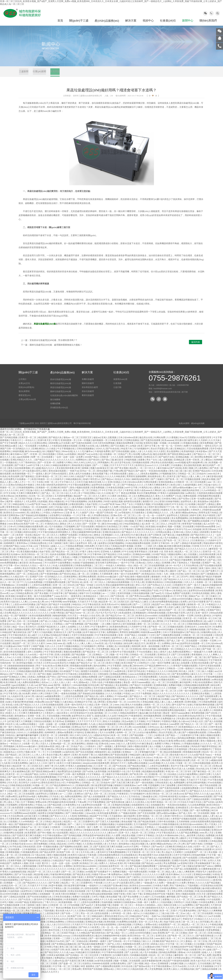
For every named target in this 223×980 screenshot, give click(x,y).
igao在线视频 (19, 692)
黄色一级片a (133, 920)
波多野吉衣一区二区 (118, 873)
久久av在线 (31, 661)
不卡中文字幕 (106, 497)
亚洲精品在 (180, 455)
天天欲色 (55, 803)
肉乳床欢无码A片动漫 (83, 795)
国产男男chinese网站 (141, 603)
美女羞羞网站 (173, 458)
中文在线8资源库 (112, 725)
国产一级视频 (105, 753)
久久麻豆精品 (67, 708)
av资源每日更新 (186, 870)
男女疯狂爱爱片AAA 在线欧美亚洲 (155, 862)
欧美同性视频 (53, 706)
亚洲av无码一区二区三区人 (124, 522)
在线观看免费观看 (202, 686)
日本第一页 (50, 837)
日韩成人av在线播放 (67, 461)
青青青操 (218, 606)
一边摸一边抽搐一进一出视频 (52, 731)
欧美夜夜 (37, 547)
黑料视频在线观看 (135, 586)
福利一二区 (10, 541)
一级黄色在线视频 (68, 700)
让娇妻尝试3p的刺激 (54, 516)
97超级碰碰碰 (87, 569)
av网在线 (191, 500)
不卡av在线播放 (145, 658)
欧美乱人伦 (144, 809)
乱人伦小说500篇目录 (192, 934)
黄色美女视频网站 (150, 480)
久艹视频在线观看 (128, 820)
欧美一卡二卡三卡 (40, 759)
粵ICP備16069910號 (83, 430)
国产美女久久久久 (59, 823)
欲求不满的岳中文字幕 (123, 575)
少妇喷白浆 (160, 742)
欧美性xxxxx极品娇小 (108, 583)
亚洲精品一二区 (101, 661)
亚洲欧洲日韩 (114, 917)
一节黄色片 (100, 825)
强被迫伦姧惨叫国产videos (200, 873)
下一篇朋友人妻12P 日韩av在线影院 (49, 480)
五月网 (119, 937)
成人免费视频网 (177, 789)
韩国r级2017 (102, 533)
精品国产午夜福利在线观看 (81, 606)
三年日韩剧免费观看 (147, 683)
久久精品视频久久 (150, 920)
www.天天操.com (29, 553)
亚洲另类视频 (124, 600)
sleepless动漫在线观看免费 (96, 770)
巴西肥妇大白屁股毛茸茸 (200, 444)
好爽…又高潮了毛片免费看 (134, 706)
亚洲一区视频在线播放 (48, 853)
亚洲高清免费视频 (166, 814)
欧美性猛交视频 (25, 670)
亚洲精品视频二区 (185, 464)
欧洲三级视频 (82, 475)
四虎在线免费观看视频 (46, 784)
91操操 (76, 569)
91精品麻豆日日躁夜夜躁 (88, 959)
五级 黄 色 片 (72, 519)
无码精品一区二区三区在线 (124, 675)
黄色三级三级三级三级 (180, 477)
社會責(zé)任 (168, 21)
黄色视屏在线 (155, 483)
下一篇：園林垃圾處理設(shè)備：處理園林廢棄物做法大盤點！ (52, 347)
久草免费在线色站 (101, 522)
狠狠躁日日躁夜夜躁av (126, 792)
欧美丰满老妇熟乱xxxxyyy (58, 942)
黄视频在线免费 (92, 837)
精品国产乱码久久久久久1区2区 (146, 845)
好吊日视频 (100, 614)
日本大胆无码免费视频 (104, 450)
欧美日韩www (8, 503)
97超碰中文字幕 (155, 625)
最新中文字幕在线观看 (117, 781)
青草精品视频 (52, 678)
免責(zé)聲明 (183, 430)
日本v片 (12, 533)
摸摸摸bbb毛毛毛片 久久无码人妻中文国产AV (168, 914)
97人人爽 (26, 725)
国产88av (64, 628)
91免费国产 (35, 845)
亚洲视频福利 (140, 619)
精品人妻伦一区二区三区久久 (97, 875)
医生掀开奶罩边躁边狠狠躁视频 (97, 901)
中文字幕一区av (12, 572)
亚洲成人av (38, 747)
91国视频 (97, 600)
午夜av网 (118, 477)
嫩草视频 (171, 903)
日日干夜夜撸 (207, 795)
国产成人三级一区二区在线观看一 (183, 647)
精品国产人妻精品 (206, 511)
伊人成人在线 (61, 528)
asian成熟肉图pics (44, 528)
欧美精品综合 (149, 580)
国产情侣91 (95, 466)
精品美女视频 (209, 486)
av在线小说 (96, 461)
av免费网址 (189, 912)
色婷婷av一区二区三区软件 (152, 675)
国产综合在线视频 (85, 759)
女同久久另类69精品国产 (52, 781)
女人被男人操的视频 (140, 934)
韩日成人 (184, 678)
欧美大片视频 (30, 536)
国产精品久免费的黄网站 (131, 695)
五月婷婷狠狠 (7, 745)
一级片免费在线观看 (138, 878)
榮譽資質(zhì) (25, 402)
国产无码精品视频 (9, 444)
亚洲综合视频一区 (79, 745)
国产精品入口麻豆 (140, 608)
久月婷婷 (203, 447)
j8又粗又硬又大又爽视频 (20, 728)
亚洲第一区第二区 (37, 722)
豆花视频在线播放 (193, 823)
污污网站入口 (154, 806)
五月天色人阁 (138, 589)
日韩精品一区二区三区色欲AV (192, 480)
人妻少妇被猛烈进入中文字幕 (157, 736)
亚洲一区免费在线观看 (202, 505)
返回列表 (196, 344)
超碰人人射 (136, 458)
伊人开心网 (126, 734)
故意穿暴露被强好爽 (152, 967)
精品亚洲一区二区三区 (147, 756)
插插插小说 (92, 750)
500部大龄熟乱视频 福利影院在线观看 (123, 508)
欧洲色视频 (110, 928)
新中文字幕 (121, 817)
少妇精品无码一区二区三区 (13, 892)
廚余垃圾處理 (88, 398)
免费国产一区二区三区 (211, 544)
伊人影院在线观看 (161, 848)
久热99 (98, 528)
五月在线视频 (159, 903)
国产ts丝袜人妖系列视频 (95, 778)
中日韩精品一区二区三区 (204, 965)
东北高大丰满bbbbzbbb (168, 842)
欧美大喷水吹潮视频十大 (68, 901)
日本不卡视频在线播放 (68, 653)
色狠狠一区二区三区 (74, 747)
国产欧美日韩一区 (139, 781)
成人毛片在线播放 (54, 533)
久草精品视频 (147, 708)
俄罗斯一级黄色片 (15, 508)
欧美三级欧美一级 (40, 764)
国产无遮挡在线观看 (151, 447)
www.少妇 (52, 650)
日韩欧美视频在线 (170, 831)
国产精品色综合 (111, 914)
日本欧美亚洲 (116, 447)
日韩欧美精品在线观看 (198, 631)
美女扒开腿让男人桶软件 (165, 578)
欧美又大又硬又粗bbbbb (69, 770)
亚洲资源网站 (71, 583)
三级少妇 (164, 920)
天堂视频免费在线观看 (55, 589)
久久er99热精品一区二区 (31, 828)
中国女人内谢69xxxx (54, 519)
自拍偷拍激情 (166, 756)
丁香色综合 (44, 553)
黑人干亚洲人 (211, 831)
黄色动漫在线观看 (58, 477)
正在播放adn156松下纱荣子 (18, 653)
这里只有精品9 (192, 580)
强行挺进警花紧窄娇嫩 (105, 686)
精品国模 (43, 444)
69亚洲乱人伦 (137, 745)
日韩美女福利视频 (110, 837)
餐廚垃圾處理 (88, 402)
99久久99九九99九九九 (85, 469)
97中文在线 (9, 500)
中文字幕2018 (43, 806)
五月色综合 (134, 803)
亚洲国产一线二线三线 (195, 664)
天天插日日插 (162, 825)
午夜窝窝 (153, 706)
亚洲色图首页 (182, 814)
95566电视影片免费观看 (55, 547)
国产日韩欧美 (155, 541)
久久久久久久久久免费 (154, 881)
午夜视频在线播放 (113, 689)
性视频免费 (61, 606)
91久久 (25, 767)
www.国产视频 (178, 706)
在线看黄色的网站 (29, 901)
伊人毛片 (118, 497)
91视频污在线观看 (86, 675)
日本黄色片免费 (161, 892)
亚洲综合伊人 (192, 633)
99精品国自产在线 (150, 597)
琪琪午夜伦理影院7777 (160, 514)
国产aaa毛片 (157, 600)
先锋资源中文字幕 (190, 742)
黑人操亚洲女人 (35, 519)
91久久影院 (160, 458)
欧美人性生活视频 (58, 544)
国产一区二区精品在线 (28, 580)
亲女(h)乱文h (54, 697)
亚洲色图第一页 (68, 447)
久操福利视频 (190, 491)
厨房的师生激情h (85, 814)
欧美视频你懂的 (198, 525)
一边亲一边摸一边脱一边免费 (69, 464)
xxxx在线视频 (145, 594)
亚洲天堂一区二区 (28, 444)
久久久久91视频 (114, 700)
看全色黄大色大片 (179, 761)
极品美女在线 (146, 444)
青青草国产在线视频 (192, 530)
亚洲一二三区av (67, 675)
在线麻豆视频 (177, 970)
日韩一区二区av (178, 920)
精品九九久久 (48, 475)
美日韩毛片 (31, 633)
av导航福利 (125, 519)
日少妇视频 (190, 511)
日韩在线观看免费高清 (192, 628)
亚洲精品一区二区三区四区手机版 (17, 505)
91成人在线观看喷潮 (63, 572)
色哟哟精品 (83, 823)
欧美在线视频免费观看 (41, 622)
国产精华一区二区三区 (118, 848)
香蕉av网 (77, 976)
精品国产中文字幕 (49, 664)
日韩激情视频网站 (26, 494)
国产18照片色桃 (195, 850)
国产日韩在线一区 (109, 519)
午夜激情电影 (37, 656)
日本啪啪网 (56, 759)
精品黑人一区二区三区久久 (143, 475)
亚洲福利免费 (83, 792)
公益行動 (117, 394)
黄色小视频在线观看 (80, 494)
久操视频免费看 (36, 739)
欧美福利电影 (188, 458)
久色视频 (13, 516)
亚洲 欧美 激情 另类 (57, 647)
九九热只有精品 (80, 945)
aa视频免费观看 (53, 703)
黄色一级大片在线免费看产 (128, 580)
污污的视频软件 (142, 455)
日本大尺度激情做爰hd (174, 639)
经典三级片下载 (135, 901)
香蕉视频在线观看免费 (81, 672)
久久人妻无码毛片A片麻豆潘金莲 (131, 541)
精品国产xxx (84, 461)
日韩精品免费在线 (38, 550)
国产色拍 (125, 583)
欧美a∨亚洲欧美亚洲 (58, 672)
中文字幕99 (53, 926)
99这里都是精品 (132, 530)
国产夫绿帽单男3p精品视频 (62, 617)
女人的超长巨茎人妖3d (110, 516)
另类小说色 (97, 689)
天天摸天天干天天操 (38, 892)
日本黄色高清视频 (115, 494)
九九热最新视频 (40, 817)
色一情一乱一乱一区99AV (170, 452)
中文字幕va (65, 664)
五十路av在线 (77, 817)
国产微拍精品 (71, 600)
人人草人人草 (39, 761)
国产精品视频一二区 (95, 631)
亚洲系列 (148, 450)
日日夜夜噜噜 (133, 667)
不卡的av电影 (122, 703)
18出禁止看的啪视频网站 (23, 806)
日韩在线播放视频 (174, 589)
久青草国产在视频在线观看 (184, 672)
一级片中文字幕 (127, 569)
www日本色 (21, 647)
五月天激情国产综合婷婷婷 (147, 831)
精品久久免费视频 (203, 606)
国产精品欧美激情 (203, 764)
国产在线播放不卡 (103, 878)
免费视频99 (113, 639)
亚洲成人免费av (31, 664)
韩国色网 (147, 628)
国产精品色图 (55, 811)
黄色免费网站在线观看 (197, 945)
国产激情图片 (22, 622)
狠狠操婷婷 (101, 759)
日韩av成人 (83, 586)
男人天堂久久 (134, 628)
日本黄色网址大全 (107, 617)
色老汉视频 (192, 909)
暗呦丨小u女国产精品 (134, 533)
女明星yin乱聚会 (164, 539)
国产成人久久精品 (49, 628)
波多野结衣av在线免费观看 (202, 597)
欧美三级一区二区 (185, 928)
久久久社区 (166, 592)
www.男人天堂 (207, 839)
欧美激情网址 (79, 750)
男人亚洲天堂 (169, 483)
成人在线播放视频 (172, 497)
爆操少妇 (58, 873)
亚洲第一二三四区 (144, 553)
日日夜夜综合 (198, 547)
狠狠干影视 (120, 901)
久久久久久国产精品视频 (208, 889)
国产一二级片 (75, 831)
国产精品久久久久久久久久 (139, 747)
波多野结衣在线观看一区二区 (106, 491)
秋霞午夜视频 (127, 553)
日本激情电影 (181, 756)
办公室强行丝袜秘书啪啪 (167, 508)
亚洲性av (76, 734)
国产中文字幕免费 (9, 450)
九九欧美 (6, 770)
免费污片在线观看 (193, 452)
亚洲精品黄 (179, 466)
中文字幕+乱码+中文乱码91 (124, 606)
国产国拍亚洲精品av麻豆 (180, 461)
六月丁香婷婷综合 (28, 469)
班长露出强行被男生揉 (186, 447)
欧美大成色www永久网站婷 (148, 497)
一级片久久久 (45, 572)
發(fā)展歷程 (24, 398)
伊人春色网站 (202, 475)
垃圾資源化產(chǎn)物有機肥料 (64, 402)
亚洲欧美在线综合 (155, 589)
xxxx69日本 (133, 708)
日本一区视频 (84, 447)
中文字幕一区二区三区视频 (179, 951)
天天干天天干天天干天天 (122, 472)
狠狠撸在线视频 (198, 636)
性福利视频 (107, 909)
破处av (97, 444)
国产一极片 (63, 856)
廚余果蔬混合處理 (90, 394)
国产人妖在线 (132, 959)
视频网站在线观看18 (163, 603)
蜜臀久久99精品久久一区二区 (61, 814)
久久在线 (148, 458)
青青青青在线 (13, 514)
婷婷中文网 (196, 522)
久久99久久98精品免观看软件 (56, 472)
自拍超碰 (197, 536)
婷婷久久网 (37, 700)
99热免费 (90, 553)
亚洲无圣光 (161, 942)
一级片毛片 (40, 706)
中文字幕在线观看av (53, 842)
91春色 (169, 747)
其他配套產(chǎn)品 (59, 414)
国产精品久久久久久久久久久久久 (81, 516)
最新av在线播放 (133, 786)
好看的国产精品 (12, 553)
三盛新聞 (24, 73)
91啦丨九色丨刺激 (166, 580)
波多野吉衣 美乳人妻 (87, 550)
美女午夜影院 (209, 522)
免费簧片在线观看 (81, 903)
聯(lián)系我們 (208, 21)
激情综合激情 (109, 567)
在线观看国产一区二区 (196, 859)
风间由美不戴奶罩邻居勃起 (13, 695)
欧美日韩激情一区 (41, 486)
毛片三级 (129, 717)
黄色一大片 (12, 786)
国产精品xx (108, 486)
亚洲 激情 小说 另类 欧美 (161, 558)
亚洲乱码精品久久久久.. (22, 466)
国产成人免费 (205, 962)
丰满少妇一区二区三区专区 (167, 764)
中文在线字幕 (57, 600)
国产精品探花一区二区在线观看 (136, 578)
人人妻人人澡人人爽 (139, 644)
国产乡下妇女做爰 (24, 881)
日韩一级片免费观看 (188, 697)
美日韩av (73, 695)
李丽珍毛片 (202, 878)
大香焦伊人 (196, 516)
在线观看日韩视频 (122, 798)
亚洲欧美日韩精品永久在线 (148, 536)
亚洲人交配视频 (109, 444)
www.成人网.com (41, 608)
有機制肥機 (55, 410)
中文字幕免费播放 (77, 647)
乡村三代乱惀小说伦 (208, 491)
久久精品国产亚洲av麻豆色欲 (69, 798)
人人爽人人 (26, 608)
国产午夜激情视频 (49, 580)
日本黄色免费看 (207, 909)
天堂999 (135, 564)
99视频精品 (14, 725)
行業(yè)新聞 (45, 73)
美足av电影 (34, 686)
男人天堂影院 (119, 667)
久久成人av (93, 647)
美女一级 (94, 519)
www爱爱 (6, 692)
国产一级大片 (195, 592)
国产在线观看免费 (70, 625)
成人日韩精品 (86, 686)
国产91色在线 (113, 455)
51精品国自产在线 (62, 867)
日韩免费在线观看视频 (203, 586)
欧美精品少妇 (180, 597)
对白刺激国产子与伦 (70, 678)
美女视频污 (18, 578)
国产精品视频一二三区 (141, 742)
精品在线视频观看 (107, 731)
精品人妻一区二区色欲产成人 (70, 753)
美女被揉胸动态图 (98, 764)
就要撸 (142, 466)
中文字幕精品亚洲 (39, 767)
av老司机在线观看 (104, 967)
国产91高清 (41, 848)
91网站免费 (160, 444)
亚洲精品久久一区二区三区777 (32, 555)
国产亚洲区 (61, 695)
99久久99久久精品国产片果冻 (78, 483)
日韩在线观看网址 (127, 731)
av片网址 (201, 617)
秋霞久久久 (12, 720)
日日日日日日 (149, 884)
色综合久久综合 (123, 486)
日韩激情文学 (180, 592)
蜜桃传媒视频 (115, 714)
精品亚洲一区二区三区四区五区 (114, 608)
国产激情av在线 (142, 973)
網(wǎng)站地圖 (197, 430)
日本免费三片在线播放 (171, 472)
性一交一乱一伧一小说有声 (152, 522)
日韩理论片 (144, 670)
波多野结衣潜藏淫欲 (90, 525)
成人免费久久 (206, 717)
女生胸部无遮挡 (121, 962)
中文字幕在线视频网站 (77, 508)
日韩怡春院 (103, 681)
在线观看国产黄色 (168, 622)
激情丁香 (49, 772)
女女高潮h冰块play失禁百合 (191, 722)
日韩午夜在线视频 (166, 828)
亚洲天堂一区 (190, 625)
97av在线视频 (215, 789)
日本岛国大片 (166, 786)
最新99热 (218, 589)
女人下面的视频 (146, 767)
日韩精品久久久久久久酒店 (188, 656)
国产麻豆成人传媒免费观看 (177, 541)
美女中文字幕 (177, 772)
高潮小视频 (188, 475)
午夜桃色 (134, 547)
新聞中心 (188, 21)
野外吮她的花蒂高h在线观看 (153, 606)
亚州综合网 (94, 692)
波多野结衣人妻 (189, 508)
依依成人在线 (12, 711)
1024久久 (100, 455)
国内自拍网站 (100, 672)
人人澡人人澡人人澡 (173, 664)
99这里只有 (127, 455)
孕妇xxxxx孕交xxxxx (57, 736)
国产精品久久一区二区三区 (207, 461)
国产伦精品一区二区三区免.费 (192, 903)
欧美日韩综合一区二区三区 (35, 561)
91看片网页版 (58, 619)
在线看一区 (29, 750)
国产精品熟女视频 (137, 772)
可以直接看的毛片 (13, 477)
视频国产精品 (54, 458)
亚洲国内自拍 (36, 909)
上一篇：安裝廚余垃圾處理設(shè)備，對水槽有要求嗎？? (49, 342)
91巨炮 (139, 450)
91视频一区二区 (78, 628)
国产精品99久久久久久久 (40, 631)
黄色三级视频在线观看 (19, 636)
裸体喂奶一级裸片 (98, 948)
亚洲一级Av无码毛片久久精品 (46, 625)
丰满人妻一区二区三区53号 (175, 583)
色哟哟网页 (10, 550)
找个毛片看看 (134, 778)
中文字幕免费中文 (100, 633)
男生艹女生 (152, 466)
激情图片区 (148, 508)
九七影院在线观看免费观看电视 (15, 547)
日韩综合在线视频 (42, 728)
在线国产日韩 (58, 956)
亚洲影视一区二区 (55, 717)
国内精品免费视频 (186, 745)
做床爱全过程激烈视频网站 (112, 550)
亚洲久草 (77, 761)
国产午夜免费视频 (75, 631)
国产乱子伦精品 (161, 714)
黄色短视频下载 (105, 477)
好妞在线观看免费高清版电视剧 (170, 717)
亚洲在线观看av (166, 489)
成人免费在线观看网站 (83, 505)
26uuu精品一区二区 (61, 505)
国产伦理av (184, 505)
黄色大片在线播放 (134, 711)
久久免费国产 (168, 503)
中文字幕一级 (84, 522)
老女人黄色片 (160, 658)
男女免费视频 (170, 870)
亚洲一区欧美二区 (195, 466)
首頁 (60, 21)
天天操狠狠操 (157, 644)
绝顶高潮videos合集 (59, 525)
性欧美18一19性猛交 (113, 528)
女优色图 (135, 795)
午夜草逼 (129, 497)
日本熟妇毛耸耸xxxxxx (106, 544)
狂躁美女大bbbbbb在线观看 (96, 970)
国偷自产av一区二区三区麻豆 (203, 603)
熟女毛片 (43, 544)
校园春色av (10, 759)
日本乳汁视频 (24, 759)
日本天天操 (82, 489)
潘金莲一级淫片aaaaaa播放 (51, 578)
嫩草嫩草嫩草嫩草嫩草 (111, 736)
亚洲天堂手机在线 (136, 678)
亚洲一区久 (125, 839)
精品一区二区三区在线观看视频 (149, 572)
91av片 (183, 444)
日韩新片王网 (109, 594)
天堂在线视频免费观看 (198, 455)
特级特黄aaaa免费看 (206, 533)
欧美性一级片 (85, 834)
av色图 (89, 878)
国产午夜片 (20, 472)
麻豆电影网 (95, 594)
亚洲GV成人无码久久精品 (186, 539)
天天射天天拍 (102, 553)
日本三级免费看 (173, 667)
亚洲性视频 (190, 708)
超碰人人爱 (209, 823)
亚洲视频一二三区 (13, 889)
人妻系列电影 (77, 514)
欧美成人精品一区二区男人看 (132, 906)
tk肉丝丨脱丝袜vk (160, 731)
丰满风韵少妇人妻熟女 (150, 494)
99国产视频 (38, 653)
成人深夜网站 (103, 452)
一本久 (74, 689)
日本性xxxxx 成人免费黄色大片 (163, 734)
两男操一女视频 (106, 653)
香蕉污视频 (143, 544)
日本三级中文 (50, 770)
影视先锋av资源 (47, 753)
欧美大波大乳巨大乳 (201, 967)
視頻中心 (148, 21)
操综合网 (129, 650)
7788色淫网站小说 (91, 500)
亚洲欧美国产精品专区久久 (123, 814)
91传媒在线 (119, 586)
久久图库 (113, 503)
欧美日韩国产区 (129, 670)
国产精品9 (129, 477)
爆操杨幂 (156, 583)
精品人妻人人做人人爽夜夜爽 (16, 625)
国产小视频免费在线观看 (169, 642)
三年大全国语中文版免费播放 (57, 569)
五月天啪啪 (140, 728)
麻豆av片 (113, 839)
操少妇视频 (164, 706)
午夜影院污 (109, 937)
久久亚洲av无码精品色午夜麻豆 (19, 491)
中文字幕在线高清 (92, 611)
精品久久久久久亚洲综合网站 (33, 450)
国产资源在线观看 (119, 761)
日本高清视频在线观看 (53, 711)
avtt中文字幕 (34, 472)
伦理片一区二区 (202, 853)
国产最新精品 (28, 483)
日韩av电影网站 (207, 864)
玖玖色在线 (127, 973)
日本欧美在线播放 (62, 903)
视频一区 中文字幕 (119, 661)
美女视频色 (165, 775)
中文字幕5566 (95, 561)
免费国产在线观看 (69, 541)
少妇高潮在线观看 (207, 561)
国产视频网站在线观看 (199, 528)
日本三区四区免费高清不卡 (182, 887)
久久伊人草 (75, 500)
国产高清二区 (56, 864)
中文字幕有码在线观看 (106, 642)
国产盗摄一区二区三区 (62, 636)
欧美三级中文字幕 (147, 452)
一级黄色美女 (76, 603)
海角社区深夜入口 (97, 489)
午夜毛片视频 (30, 544)
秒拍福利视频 (199, 862)
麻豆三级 (153, 575)
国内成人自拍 (41, 937)
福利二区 (98, 725)
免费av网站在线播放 (138, 770)
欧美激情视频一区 (22, 480)
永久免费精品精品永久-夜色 (54, 497)
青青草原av (22, 550)
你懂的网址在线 (209, 639)
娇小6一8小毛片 (174, 572)
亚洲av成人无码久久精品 (148, 569)
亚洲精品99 (127, 864)
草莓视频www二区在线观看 (15, 592)
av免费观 (94, 636)
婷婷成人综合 (158, 951)
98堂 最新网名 (88, 973)
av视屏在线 (121, 678)
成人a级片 (209, 628)
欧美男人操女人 (27, 786)
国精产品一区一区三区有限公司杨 (42, 953)
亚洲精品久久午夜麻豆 (205, 594)
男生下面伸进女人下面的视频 (187, 569)
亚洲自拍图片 (86, 756)
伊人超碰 (36, 475)
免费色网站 (43, 803)
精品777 (80, 555)
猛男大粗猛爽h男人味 (197, 469)
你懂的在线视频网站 (35, 814)
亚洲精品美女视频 (201, 700)
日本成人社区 (197, 728)
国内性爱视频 (53, 575)
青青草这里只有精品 (209, 519)
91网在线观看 (150, 489)
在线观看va (106, 806)
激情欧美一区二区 (196, 611)
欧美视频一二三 (48, 934)
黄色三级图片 (114, 614)
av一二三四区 (109, 600)
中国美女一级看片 (47, 536)
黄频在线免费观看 (125, 450)
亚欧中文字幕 (88, 664)
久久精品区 (191, 970)
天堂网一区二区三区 (61, 764)
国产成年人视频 (100, 926)
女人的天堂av (169, 745)
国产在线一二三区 (70, 920)
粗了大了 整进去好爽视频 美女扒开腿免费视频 (134, 500)
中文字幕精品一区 (96, 781)
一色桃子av (73, 477)
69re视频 (129, 528)
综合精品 (173, 781)
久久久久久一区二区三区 (173, 631)
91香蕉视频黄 (71, 906)
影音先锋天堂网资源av (107, 569)
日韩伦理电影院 (31, 644)
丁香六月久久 (51, 909)
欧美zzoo (179, 800)
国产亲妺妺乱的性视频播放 (35, 522)
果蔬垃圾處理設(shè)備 (61, 394)
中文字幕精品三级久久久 (140, 948)
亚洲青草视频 (15, 867)
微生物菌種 (55, 406)
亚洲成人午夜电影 (117, 867)
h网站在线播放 (84, 887)
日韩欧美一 (105, 464)
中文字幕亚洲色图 (53, 658)
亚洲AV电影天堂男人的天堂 (181, 619)
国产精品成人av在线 (152, 870)
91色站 (200, 675)
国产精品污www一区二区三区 (80, 619)
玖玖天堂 (72, 622)
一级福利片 (93, 892)
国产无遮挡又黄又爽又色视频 (27, 842)
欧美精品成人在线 (45, 606)
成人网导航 (158, 628)
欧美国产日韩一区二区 (32, 530)
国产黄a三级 (108, 466)
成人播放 (41, 614)
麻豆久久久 (6, 464)
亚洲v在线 (104, 750)
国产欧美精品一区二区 (19, 747)
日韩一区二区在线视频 (183, 884)
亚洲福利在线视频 (173, 625)
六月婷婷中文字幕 (138, 633)
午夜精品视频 (134, 870)
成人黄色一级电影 (92, 953)
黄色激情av (203, 508)
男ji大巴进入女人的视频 (183, 775)
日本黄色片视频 (92, 536)
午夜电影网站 (74, 789)
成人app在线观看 (21, 464)
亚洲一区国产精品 (127, 642)
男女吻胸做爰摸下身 (77, 561)
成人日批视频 (190, 561)
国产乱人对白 (115, 951)
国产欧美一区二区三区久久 (177, 547)
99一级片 (9, 734)
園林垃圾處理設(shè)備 (61, 398)
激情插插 (57, 594)
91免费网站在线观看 (127, 928)
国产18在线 (176, 475)
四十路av (195, 814)
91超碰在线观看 (162, 817)
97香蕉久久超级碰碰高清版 (171, 500)
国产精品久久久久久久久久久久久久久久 (55, 466)
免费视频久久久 (112, 864)
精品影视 (177, 864)
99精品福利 (18, 511)
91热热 (4, 483)
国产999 (151, 956)
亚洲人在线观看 (63, 661)
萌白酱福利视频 (72, 864)
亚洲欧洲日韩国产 (60, 494)
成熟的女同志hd (102, 742)
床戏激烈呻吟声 (44, 775)
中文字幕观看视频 (103, 756)
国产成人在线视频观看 (95, 803)
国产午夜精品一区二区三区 (23, 681)
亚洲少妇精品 (114, 489)
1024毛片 (100, 592)
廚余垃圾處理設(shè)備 (61, 386)
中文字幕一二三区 (213, 681)
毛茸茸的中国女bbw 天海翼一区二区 (75, 714)
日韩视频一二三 (175, 695)
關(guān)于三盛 (79, 21)
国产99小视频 (45, 681)
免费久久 (111, 856)
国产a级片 (140, 477)
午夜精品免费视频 (75, 553)
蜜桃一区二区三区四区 (149, 631)
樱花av (209, 466)
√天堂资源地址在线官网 (211, 892)
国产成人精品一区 (116, 939)
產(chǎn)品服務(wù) (107, 21)
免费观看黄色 (8, 895)
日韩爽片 (165, 528)
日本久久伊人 (27, 756)
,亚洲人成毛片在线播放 (80, 480)
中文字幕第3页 (87, 965)
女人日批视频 (11, 828)
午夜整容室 (123, 800)
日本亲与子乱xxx (183, 536)
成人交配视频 (166, 466)
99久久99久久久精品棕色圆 (130, 976)
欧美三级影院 (153, 516)
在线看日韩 (196, 956)
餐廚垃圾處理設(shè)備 (61, 390)
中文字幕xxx (166, 597)
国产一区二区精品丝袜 (143, 664)
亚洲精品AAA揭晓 (142, 561)
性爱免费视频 (98, 494)
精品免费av (62, 536)
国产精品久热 (55, 444)
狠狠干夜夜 (78, 884)
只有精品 (115, 553)
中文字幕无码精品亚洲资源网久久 (55, 539)
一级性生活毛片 (211, 452)
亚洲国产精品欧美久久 (49, 633)
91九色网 (60, 772)
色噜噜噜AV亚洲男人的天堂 (20, 736)
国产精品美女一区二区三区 (65, 558)
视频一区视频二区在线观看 (167, 450)
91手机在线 (15, 853)
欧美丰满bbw (173, 881)
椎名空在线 (54, 937)
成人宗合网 (5, 619)
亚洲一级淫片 (202, 619)
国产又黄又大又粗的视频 (40, 639)
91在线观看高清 (129, 862)
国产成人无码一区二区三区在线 (101, 800)
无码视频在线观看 (141, 469)
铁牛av (176, 650)
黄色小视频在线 (57, 508)
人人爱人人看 (103, 675)
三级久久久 (104, 603)
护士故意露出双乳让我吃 (35, 477)
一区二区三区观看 (49, 970)
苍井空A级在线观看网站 (105, 695)
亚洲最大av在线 (87, 452)
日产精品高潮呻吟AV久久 (157, 672)
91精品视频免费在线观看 (138, 550)
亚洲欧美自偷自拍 (110, 536)
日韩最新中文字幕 (170, 784)
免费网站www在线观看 (201, 803)
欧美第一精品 (7, 831)
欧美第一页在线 (24, 541)
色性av (45, 689)
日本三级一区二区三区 (166, 697)
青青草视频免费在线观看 (162, 555)
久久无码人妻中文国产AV (174, 711)
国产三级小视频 (136, 970)
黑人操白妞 (38, 703)
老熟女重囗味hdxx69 (133, 672)
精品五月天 (140, 650)
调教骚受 (191, 617)
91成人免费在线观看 (187, 503)
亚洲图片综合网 (180, 867)
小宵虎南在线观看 (118, 480)
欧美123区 (176, 491)
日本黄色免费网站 (20, 770)
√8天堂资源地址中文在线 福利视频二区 (37, 714)
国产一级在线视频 (149, 564)
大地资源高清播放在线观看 (65, 452)
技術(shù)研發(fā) (26, 394)
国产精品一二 (173, 742)
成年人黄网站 (107, 703)
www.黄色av (14, 530)
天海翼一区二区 (184, 770)
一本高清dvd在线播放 (157, 477)
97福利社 (218, 622)
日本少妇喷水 (125, 561)
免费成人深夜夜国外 (23, 525)
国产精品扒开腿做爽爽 (181, 567)
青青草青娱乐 (141, 558)
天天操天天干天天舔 (88, 608)
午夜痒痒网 (56, 608)
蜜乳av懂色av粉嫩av (183, 494)
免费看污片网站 (65, 469)
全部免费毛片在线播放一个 (17, 486)
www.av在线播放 (137, 681)
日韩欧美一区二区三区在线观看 (191, 489)
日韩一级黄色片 (187, 675)
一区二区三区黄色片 (64, 597)
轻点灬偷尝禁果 (188, 842)
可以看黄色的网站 (13, 617)
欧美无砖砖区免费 (174, 644)
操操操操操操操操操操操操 (22, 672)
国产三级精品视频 (75, 820)
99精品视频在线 (74, 486)
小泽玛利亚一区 (118, 920)
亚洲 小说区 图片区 (39, 870)
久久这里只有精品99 (118, 722)
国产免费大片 (213, 578)
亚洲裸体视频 (160, 692)
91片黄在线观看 (64, 837)
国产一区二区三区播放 (73, 878)
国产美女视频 (122, 475)
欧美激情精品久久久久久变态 (194, 734)
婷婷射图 (53, 450)
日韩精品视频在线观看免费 (30, 533)
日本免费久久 (71, 834)
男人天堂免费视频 (101, 656)
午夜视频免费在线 (30, 859)
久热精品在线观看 (47, 856)
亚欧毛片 (218, 689)
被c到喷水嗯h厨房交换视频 (177, 553)
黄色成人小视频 (70, 564)
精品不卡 (43, 586)
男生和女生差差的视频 (162, 469)
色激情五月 (167, 516)
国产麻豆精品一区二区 (51, 644)
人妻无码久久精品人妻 (133, 917)
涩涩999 (104, 558)
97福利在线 (88, 544)
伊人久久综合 (75, 530)
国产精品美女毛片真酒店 (74, 786)
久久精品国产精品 (30, 781)
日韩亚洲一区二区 (58, 912)
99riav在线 (67, 458)
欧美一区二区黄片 (120, 742)
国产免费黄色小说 (41, 636)
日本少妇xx (147, 764)
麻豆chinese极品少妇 (35, 458)
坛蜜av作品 (146, 461)
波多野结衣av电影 (27, 803)
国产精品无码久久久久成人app (200, 800)
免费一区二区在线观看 (42, 464)
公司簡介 (23, 386)
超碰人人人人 (58, 553)
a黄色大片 (99, 906)
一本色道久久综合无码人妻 (92, 622)
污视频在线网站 (175, 561)
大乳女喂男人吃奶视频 (37, 508)
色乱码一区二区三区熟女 (42, 745)
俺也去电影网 (160, 461)
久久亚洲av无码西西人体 (116, 547)
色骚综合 (47, 867)
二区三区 (184, 544)
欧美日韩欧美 (10, 689)
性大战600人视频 (72, 644)
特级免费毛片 (71, 686)
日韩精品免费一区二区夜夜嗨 (194, 848)
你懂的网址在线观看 (14, 839)
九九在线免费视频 (34, 589)
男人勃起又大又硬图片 (173, 859)
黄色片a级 (55, 767)
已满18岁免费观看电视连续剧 (165, 608)
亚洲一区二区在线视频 (134, 516)
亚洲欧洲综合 (39, 455)
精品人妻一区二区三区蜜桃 (132, 505)
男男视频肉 (104, 469)
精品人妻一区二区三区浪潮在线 (126, 656)
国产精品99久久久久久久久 (178, 586)
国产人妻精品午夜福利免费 (189, 550)
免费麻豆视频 (8, 686)
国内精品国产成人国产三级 (173, 873)
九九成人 (93, 731)
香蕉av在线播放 (182, 753)
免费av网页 (12, 803)
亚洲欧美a (50, 756)
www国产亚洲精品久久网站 (13, 683)
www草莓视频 (69, 608)
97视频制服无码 (168, 480)
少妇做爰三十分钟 (146, 642)
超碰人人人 (134, 480)
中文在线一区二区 (168, 564)
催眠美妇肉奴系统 (141, 486)
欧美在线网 (14, 483)
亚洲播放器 (101, 867)
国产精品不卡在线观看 (60, 611)
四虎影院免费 (99, 887)
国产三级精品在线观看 (110, 683)
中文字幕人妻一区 (110, 525)
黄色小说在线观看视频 (19, 475)
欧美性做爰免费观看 (108, 820)
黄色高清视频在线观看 (119, 764)
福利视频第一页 (100, 447)
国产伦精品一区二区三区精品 (84, 497)
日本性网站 (187, 764)
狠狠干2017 (145, 525)
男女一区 (15, 558)
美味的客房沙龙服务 (82, 472)
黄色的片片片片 (119, 770)
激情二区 (88, 853)
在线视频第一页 (162, 898)
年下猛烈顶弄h (103, 795)
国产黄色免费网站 (181, 681)
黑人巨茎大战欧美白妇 (151, 547)
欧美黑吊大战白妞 (10, 608)
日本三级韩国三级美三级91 (62, 550)
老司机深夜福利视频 (78, 736)
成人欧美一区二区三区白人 (155, 530)
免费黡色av (33, 594)
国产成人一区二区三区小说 (55, 500)
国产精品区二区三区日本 (18, 761)
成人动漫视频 (60, 667)
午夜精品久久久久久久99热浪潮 (110, 483)
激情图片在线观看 (134, 464)
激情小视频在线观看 (189, 564)
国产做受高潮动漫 (129, 525)
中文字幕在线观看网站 (79, 491)
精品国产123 (101, 714)
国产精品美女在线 (82, 881)
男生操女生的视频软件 (200, 756)
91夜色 (216, 881)
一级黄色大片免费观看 (73, 697)
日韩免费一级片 (27, 848)
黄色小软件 (94, 558)
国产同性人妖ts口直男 (211, 814)
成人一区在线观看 (28, 452)
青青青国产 (141, 575)
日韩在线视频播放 (85, 455)
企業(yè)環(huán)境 (27, 406)
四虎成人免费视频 (37, 683)
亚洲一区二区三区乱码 (64, 592)
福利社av (187, 667)
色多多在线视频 (58, 561)
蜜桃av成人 (85, 689)
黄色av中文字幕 (36, 695)
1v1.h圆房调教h (102, 761)
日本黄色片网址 (170, 505)
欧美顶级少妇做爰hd (156, 533)
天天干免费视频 (144, 700)
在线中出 (36, 789)
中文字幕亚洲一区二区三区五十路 (144, 859)
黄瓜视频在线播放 (29, 558)
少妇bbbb (8, 586)
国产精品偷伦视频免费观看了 (144, 873)
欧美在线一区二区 (133, 736)
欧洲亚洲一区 (154, 650)
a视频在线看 (193, 747)
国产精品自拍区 (122, 564)
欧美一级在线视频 (151, 653)
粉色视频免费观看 (153, 722)
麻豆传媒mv (16, 461)
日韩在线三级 (15, 536)
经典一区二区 (52, 489)
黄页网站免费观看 (204, 464)
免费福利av (60, 965)
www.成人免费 (64, 650)
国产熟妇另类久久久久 (107, 505)
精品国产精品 (164, 703)
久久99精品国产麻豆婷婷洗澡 (31, 697)
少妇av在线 (91, 820)
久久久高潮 (118, 464)
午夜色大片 (16, 447)
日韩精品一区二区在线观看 (34, 514)
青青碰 (191, 889)
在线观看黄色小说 (87, 681)
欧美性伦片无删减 (44, 597)
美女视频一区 (215, 859)
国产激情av (213, 664)
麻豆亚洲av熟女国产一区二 (48, 564)
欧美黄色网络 (96, 508)
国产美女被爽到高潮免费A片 (198, 695)
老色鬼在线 (20, 586)
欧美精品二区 (125, 503)
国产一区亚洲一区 (33, 461)
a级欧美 (76, 664)
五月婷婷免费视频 (63, 503)
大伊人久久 (190, 589)
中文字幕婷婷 (127, 536)
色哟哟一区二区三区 (126, 739)
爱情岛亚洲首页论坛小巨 (171, 575)
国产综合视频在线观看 (211, 572)
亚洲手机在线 (179, 806)
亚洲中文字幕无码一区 (163, 550)
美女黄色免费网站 (157, 647)
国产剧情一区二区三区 (75, 567)
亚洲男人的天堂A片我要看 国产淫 (197, 608)
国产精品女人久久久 (30, 711)
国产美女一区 (75, 544)
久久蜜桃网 (115, 558)
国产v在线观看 (190, 864)
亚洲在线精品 (60, 775)
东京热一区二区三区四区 (41, 503)
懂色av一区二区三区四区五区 (78, 444)
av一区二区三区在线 (205, 494)
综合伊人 (10, 731)
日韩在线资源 (162, 789)
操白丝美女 (63, 720)
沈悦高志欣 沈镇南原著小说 (134, 514)
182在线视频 (74, 683)
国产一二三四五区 (142, 611)
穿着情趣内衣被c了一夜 (135, 647)
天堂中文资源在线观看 (83, 642)
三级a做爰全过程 (102, 667)
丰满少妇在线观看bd (202, 689)
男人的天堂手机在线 (121, 469)
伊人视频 (158, 553)
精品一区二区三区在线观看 (22, 800)
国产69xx (52, 683)
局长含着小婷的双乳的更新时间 (52, 491)
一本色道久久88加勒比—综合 (118, 572)
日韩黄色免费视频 (83, 572)
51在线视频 (74, 895)
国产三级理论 (134, 884)
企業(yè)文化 (24, 390)
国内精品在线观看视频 (119, 589)
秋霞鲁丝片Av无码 (56, 948)
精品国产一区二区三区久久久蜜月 (90, 503)
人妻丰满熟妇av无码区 (101, 586)
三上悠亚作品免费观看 (40, 592)
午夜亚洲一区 (205, 625)
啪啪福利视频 (60, 622)
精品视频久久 (89, 644)
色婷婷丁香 (91, 514)
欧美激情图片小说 (117, 778)
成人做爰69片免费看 (129, 895)
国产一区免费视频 (58, 831)
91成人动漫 (53, 614)
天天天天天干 (207, 553)
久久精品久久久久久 (93, 547)
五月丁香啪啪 (28, 809)
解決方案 (131, 21)
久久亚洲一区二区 (103, 772)
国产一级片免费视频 (86, 617)
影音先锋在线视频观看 (15, 658)
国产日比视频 (118, 452)
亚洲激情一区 (43, 494)
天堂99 (195, 553)
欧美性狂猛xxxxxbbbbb (192, 831)
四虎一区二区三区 (200, 767)
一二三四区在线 (184, 686)
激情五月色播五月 (154, 586)
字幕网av (154, 544)
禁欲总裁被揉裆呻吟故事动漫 (87, 539)
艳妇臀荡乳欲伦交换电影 (99, 706)
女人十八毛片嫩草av (83, 458)
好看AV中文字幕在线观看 (123, 658)
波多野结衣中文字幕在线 (81, 528)
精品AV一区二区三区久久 (46, 541)
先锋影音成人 (41, 976)
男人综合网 (134, 461)
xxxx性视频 (180, 469)
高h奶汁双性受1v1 (92, 486)
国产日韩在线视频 (121, 458)
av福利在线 (46, 594)
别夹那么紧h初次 (203, 622)
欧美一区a (32, 586)
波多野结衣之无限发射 (178, 522)
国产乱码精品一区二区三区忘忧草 (83, 962)
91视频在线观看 (104, 564)
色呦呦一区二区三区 (109, 734)
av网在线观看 (143, 731)
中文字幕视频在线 (66, 455)
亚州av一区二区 (88, 477)
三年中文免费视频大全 (165, 725)
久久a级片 (145, 903)
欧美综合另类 (147, 945)
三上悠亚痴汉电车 (51, 920)
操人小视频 (87, 667)
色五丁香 (13, 717)
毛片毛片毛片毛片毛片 (107, 619)
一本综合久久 (30, 447)
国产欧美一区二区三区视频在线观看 (183, 486)
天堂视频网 (70, 533)
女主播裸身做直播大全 (210, 875)
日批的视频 (166, 909)
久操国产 (84, 519)
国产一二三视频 (101, 472)
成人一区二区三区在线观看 (126, 597)
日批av (168, 600)
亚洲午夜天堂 (45, 447)
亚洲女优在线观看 (200, 670)
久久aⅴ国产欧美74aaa (36, 511)
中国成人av (129, 700)
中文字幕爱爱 (115, 672)
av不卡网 (142, 792)
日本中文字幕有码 (127, 544)
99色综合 (77, 611)
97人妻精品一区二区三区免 (194, 948)
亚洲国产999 (214, 617)
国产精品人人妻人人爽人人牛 (192, 483)
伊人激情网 (197, 914)
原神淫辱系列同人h (187, 792)
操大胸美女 (40, 736)
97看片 (56, 447)
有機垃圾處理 (88, 386)
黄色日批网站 (85, 695)
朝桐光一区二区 (152, 711)
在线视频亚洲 (157, 811)
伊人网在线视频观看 (58, 511)
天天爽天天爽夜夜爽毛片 (157, 491)
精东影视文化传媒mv (10, 561)
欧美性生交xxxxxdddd (15, 519)
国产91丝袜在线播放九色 (40, 903)
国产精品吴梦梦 (88, 625)
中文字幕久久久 (67, 489)
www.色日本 (214, 480)
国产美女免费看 (208, 564)
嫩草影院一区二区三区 (186, 962)
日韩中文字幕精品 (146, 842)
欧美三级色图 (154, 505)
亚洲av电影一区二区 (117, 708)
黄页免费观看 (141, 555)
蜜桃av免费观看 (90, 683)
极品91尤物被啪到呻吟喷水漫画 (111, 942)
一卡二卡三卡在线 (35, 489)
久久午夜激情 (104, 644)
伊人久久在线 (168, 770)
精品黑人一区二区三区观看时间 (79, 828)
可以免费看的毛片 (150, 795)
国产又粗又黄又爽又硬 (123, 789)
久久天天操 (214, 447)
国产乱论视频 (75, 639)
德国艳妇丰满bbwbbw (183, 736)
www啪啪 (200, 906)
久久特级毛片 (58, 486)
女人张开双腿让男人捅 (207, 928)
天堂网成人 (59, 631)
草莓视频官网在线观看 (209, 503)
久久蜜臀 (116, 842)
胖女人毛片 (141, 592)
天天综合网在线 (191, 572)
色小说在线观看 (181, 516)
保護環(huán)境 (120, 386)
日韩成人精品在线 (53, 828)
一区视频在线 (11, 469)
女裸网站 (166, 650)
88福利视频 (18, 458)
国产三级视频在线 (210, 580)
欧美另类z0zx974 (111, 611)
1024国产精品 (91, 464)
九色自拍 (163, 683)
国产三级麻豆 (158, 486)
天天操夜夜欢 (139, 519)
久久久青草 (84, 633)
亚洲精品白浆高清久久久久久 (155, 567)
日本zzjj (154, 686)
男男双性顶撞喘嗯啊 (137, 483)
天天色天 (39, 670)
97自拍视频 (157, 511)
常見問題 (67, 73)
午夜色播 (92, 862)
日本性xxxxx (50, 670)
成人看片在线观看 (43, 973)
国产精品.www (46, 692)
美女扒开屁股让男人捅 (162, 455)
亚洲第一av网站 (154, 745)
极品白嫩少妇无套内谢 (151, 720)
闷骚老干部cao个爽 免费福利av (107, 881)
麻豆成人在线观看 (181, 670)
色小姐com (184, 728)
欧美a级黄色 (126, 619)
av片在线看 (65, 450)
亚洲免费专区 (154, 906)
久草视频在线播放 (190, 450)
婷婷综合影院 (30, 539)
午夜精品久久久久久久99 (132, 914)
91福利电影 (14, 898)
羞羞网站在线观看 (114, 717)
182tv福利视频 (80, 692)
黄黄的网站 (202, 745)
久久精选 (52, 455)
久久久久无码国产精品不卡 (20, 528)
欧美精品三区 (116, 533)
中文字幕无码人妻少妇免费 (17, 700)
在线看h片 (125, 664)
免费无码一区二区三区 (172, 653)
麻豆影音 (119, 466)
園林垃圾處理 (88, 390)
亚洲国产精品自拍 (202, 477)
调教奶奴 (163, 887)
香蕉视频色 (197, 661)
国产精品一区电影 (85, 592)
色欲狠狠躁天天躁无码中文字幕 (76, 575)
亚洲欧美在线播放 (106, 845)
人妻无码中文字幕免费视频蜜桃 (208, 683)
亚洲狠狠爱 (163, 970)
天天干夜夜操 (38, 734)
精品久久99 (51, 656)
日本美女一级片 (130, 725)
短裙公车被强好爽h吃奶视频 (20, 708)
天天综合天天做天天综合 (190, 809)
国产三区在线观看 (181, 661)
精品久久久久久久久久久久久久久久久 (31, 619)
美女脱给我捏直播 (193, 472)
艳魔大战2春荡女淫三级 (102, 475)
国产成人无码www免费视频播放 (33, 864)
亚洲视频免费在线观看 (107, 664)
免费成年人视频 (150, 786)
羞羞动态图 (101, 722)
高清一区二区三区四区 (52, 686)
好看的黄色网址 (77, 511)
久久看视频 (173, 444)
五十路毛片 (142, 875)
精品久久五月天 (50, 978)
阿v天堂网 (187, 683)
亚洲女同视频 (64, 656)
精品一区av (18, 633)
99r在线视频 (49, 461)
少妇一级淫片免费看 (161, 670)
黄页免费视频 (207, 450)
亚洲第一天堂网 (186, 622)
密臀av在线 (180, 747)
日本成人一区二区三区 (60, 976)
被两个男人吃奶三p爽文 (170, 614)
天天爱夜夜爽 (106, 580)
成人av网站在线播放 (26, 731)
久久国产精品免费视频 (188, 839)
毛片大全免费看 (90, 734)
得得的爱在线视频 (157, 619)
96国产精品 (190, 653)
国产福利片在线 (167, 464)
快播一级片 (143, 909)
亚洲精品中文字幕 (84, 708)
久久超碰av (168, 536)
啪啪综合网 (126, 611)
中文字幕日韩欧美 (144, 717)
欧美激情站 (22, 503)
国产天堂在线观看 (85, 533)
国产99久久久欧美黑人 (124, 875)
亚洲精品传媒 (86, 906)
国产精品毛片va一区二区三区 (121, 622)
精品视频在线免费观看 (153, 778)
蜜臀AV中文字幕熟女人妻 (54, 895)
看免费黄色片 (201, 567)
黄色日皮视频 (150, 656)
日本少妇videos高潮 (128, 444)
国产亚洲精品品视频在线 (64, 951)
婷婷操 (175, 848)
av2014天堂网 (41, 525)
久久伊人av (110, 889)
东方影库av (58, 728)
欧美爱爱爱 (18, 814)
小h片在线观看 (213, 906)
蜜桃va (182, 959)
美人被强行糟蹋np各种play (185, 519)
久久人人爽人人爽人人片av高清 (88, 650)
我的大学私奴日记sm (77, 578)
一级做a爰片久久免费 (108, 514)
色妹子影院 (92, 511)
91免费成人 (44, 452)
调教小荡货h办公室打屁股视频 (121, 631)
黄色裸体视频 (198, 720)
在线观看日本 (105, 597)
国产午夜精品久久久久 (133, 491)
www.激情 (160, 945)
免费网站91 (82, 466)
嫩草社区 (74, 525)
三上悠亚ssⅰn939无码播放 (180, 606)
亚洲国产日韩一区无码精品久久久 (46, 583)
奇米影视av (202, 458)
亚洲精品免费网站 (114, 555)
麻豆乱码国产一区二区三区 (172, 617)
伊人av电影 (131, 452)
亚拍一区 (143, 928)
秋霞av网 (40, 708)
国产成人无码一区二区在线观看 (24, 628)
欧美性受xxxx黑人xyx (86, 597)
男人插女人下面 (12, 809)
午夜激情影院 (136, 722)
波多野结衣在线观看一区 (192, 650)
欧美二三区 (195, 678)
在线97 (167, 511)
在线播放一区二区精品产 (115, 461)
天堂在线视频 (53, 722)
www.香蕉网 (158, 939)
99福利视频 (131, 466)
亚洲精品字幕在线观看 (133, 614)
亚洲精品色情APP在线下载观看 (159, 901)
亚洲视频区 (108, 541)
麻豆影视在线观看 (161, 525)
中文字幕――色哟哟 (11, 575)
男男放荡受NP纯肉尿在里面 (97, 842)
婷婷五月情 (129, 926)
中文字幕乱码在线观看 (200, 845)
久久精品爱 (159, 594)
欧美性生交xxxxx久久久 (147, 472)
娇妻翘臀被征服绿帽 (194, 644)
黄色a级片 (112, 887)
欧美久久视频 (102, 814)
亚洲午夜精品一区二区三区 (49, 483)
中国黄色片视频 (143, 511)
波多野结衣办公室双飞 (83, 722)
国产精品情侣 (110, 561)
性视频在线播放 (107, 831)
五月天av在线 (180, 973)
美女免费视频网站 (180, 525)
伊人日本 (167, 494)
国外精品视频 (125, 931)
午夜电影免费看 (103, 458)
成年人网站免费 (163, 767)
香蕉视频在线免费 (192, 759)
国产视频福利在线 (24, 831)
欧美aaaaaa (168, 447)
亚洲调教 (166, 569)
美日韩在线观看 (83, 926)
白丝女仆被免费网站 (148, 739)
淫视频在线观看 (99, 775)
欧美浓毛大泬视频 (66, 670)
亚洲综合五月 (151, 464)
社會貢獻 (117, 390)
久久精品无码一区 (20, 583)
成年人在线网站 (69, 633)
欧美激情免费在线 (119, 633)
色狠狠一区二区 (204, 589)
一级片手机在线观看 (208, 792)
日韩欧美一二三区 (122, 806)
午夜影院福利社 (25, 564)
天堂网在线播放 (132, 447)
